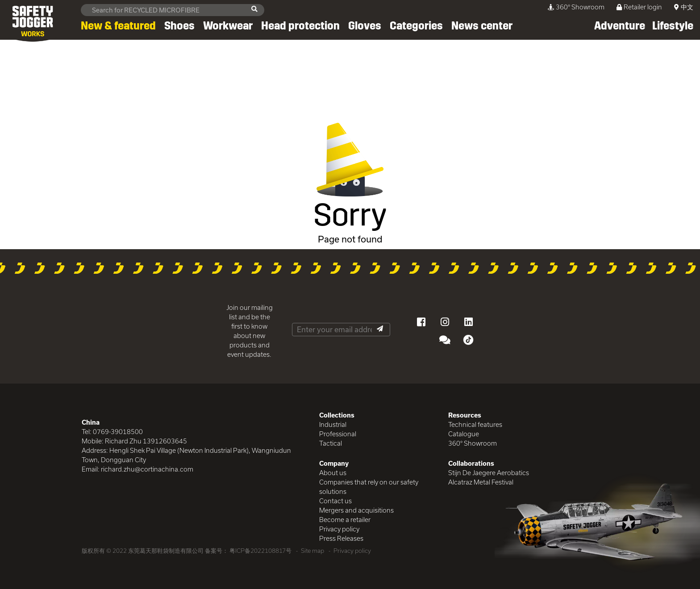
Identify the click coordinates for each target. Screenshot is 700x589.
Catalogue (464, 434)
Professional (338, 434)
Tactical (331, 443)
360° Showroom (576, 7)
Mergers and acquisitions (356, 510)
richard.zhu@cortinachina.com (147, 469)
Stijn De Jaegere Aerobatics (489, 473)
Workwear (228, 26)
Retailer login (639, 7)
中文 (687, 7)
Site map (312, 551)
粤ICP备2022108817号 (260, 551)
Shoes (179, 26)
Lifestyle (673, 26)
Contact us (335, 501)
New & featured (118, 26)
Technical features (475, 424)
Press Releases (341, 538)
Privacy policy (339, 529)
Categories (416, 26)
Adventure (620, 26)
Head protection (300, 26)
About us (333, 473)
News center (482, 26)
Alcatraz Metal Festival (481, 482)
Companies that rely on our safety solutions (369, 487)
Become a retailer (345, 520)
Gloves (365, 26)
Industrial (333, 424)
